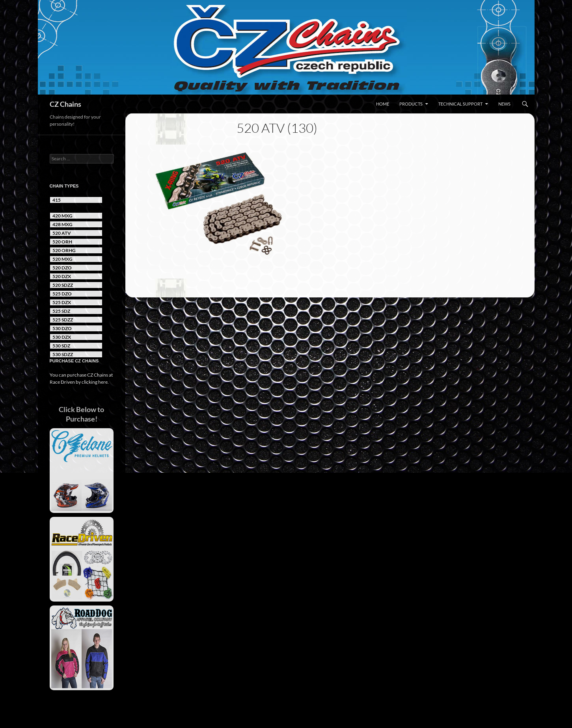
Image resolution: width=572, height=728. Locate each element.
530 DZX (62, 337)
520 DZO (62, 268)
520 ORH (62, 242)
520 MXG (62, 259)
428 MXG (62, 224)
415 (57, 200)
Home (383, 104)
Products (411, 104)
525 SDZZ (63, 320)
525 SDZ (61, 311)
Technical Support (460, 104)
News (504, 104)
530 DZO (62, 328)
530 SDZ (61, 346)
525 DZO (62, 294)
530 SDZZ (63, 354)
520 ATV (62, 233)
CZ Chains (65, 104)
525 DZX (62, 302)
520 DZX (62, 276)
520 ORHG (64, 250)
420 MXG (62, 216)
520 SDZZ (63, 285)
